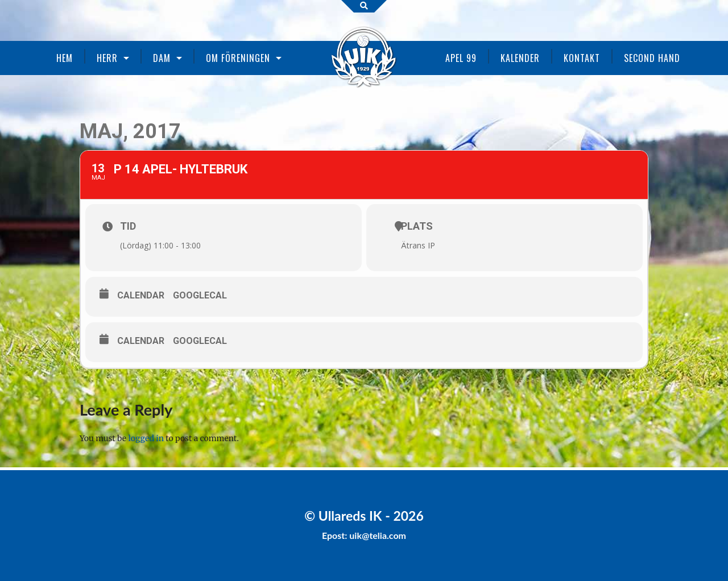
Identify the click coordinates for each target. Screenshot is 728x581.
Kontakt (582, 58)
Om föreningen (238, 58)
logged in (146, 438)
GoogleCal (200, 295)
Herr (107, 58)
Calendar (141, 295)
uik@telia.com (378, 535)
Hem (65, 58)
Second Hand (652, 58)
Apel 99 (461, 58)
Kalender (520, 58)
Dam (162, 58)
